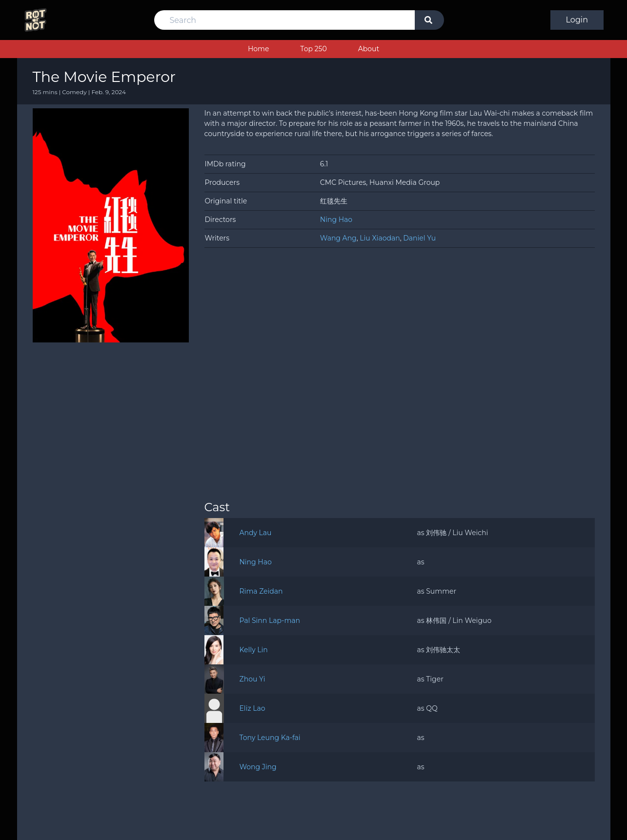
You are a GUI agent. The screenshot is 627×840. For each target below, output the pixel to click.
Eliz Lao (253, 708)
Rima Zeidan (261, 591)
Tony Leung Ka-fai (270, 738)
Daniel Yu (419, 238)
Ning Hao (336, 220)
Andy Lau (255, 533)
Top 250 (313, 49)
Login (577, 20)
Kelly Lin (253, 650)
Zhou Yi (253, 679)
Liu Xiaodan (380, 238)
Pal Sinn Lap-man (270, 620)
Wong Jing (258, 767)
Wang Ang (338, 238)
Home (258, 49)
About (369, 49)
